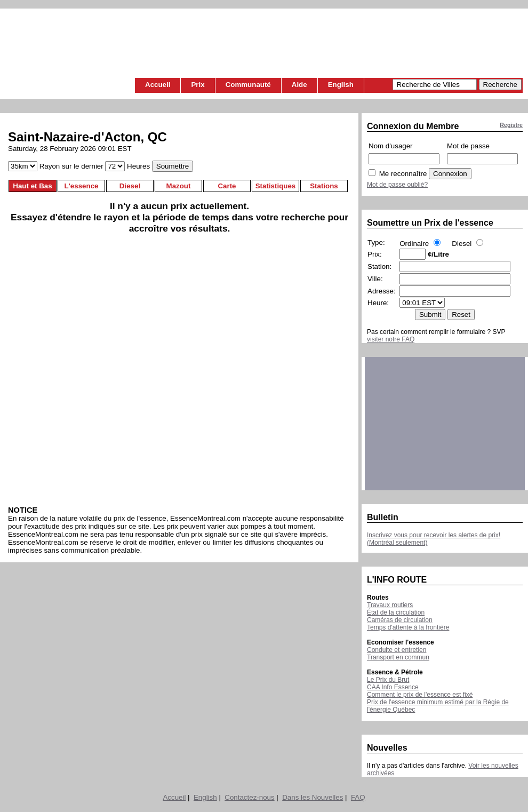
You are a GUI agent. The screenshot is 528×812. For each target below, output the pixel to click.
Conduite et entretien (397, 650)
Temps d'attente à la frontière (408, 627)
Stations (324, 186)
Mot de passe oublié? (397, 185)
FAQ (358, 797)
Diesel (130, 186)
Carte (227, 186)
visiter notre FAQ (391, 339)
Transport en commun (398, 657)
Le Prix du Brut (388, 680)
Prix (198, 85)
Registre (511, 125)
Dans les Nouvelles (313, 797)
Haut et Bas (32, 186)
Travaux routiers (390, 605)
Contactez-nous (249, 797)
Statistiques (276, 186)
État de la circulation (396, 612)
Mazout (179, 186)
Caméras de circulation (400, 620)
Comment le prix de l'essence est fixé (420, 695)
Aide (299, 85)
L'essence (82, 186)
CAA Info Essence (393, 687)
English (341, 85)
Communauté (248, 85)
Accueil (158, 85)
